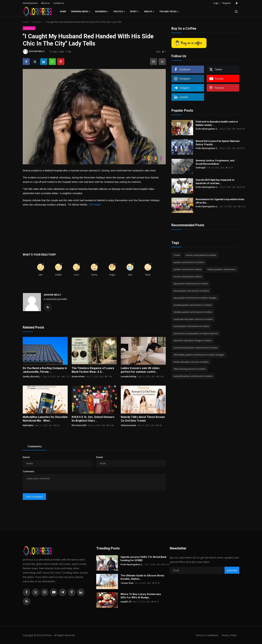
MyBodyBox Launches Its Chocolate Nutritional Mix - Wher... (45, 419)
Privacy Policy (229, 635)
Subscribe (232, 570)
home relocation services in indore (191, 362)
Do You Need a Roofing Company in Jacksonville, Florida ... (45, 370)
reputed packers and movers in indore (193, 376)
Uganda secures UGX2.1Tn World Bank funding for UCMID (143, 559)
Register (227, 3)
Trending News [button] (81, 12)
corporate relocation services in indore (193, 319)
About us (45, 3)
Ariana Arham (78, 376)
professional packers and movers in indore (196, 348)
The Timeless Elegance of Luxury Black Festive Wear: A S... (93, 370)
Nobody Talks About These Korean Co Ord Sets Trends (143, 419)
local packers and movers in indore (191, 326)
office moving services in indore (190, 369)
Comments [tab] (35, 446)
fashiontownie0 (128, 425)
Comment (29, 471)
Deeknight (201, 168)
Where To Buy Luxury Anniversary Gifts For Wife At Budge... (141, 596)
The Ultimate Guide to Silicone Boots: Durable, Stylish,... (143, 577)
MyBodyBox (28, 425)
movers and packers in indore (201, 255)
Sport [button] (135, 12)
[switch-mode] (237, 3)
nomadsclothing (129, 376)
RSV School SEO (79, 425)
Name (26, 457)
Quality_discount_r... (32, 376)
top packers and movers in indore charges (195, 298)
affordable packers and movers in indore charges (199, 355)
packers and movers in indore (189, 262)
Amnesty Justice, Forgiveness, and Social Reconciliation (215, 162)
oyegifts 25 (126, 602)
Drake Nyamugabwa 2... (207, 129)
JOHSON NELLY (52, 295)
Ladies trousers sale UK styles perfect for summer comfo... (140, 370)
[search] (236, 12)
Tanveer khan (127, 583)
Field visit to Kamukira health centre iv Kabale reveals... (217, 123)
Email (100, 457)
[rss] (27, 601)
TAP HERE (95, 205)
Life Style (37, 22)
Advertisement (30, 3)
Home (63, 11)
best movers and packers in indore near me (196, 333)
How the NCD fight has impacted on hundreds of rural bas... (215, 182)
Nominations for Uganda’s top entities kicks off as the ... (220, 201)
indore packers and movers (222, 269)
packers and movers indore (188, 269)
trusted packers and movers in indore (193, 305)
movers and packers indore (188, 276)
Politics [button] (119, 12)
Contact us (59, 3)
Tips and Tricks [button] (169, 12)
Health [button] (149, 12)
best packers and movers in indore (191, 291)
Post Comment (34, 497)
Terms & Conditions (206, 635)
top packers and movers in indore (191, 284)
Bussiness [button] (102, 12)
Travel (177, 255)
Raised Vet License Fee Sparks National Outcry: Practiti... (218, 143)
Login (216, 3)
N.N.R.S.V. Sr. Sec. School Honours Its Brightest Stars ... (93, 419)
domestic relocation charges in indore (193, 340)
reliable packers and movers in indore (193, 312)
